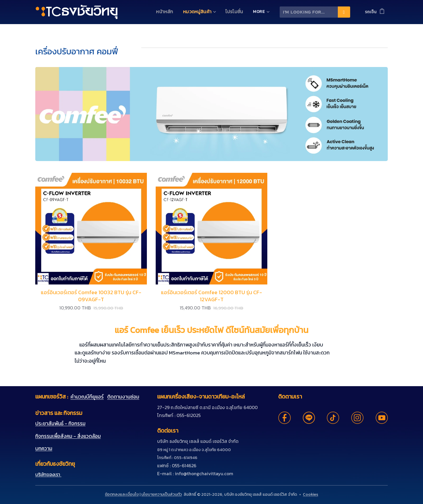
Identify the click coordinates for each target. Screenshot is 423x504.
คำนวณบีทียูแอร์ (87, 397)
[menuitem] (169, 12)
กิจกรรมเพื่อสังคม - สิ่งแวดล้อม (68, 436)
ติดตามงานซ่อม (123, 397)
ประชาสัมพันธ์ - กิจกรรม (60, 423)
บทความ (44, 448)
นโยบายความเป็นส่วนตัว (162, 494)
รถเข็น (371, 12)
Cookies (310, 494)
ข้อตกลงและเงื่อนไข (122, 494)
